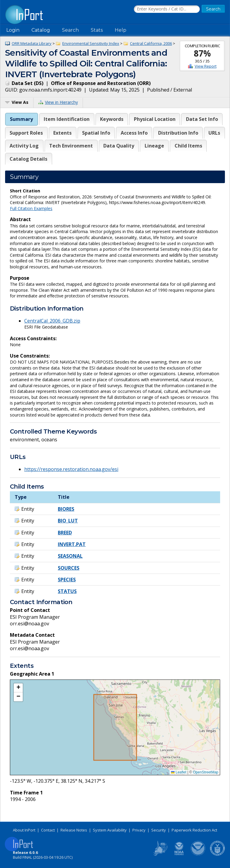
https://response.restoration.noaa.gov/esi (71, 469)
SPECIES (67, 580)
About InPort (24, 830)
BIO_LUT (68, 521)
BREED (65, 533)
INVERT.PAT (72, 544)
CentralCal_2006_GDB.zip (52, 321)
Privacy (139, 830)
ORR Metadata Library (32, 43)
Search (70, 30)
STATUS (67, 591)
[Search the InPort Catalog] (167, 9)
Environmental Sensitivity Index (91, 43)
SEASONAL (70, 556)
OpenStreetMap (206, 772)
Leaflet (179, 772)
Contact (48, 830)
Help (121, 30)
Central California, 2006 (151, 43)
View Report (206, 66)
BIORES (66, 509)
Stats (97, 30)
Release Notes (74, 830)
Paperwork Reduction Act (194, 830)
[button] (18, 688)
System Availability (110, 830)
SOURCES (69, 568)
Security (159, 830)
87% (202, 53)
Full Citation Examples (31, 208)
